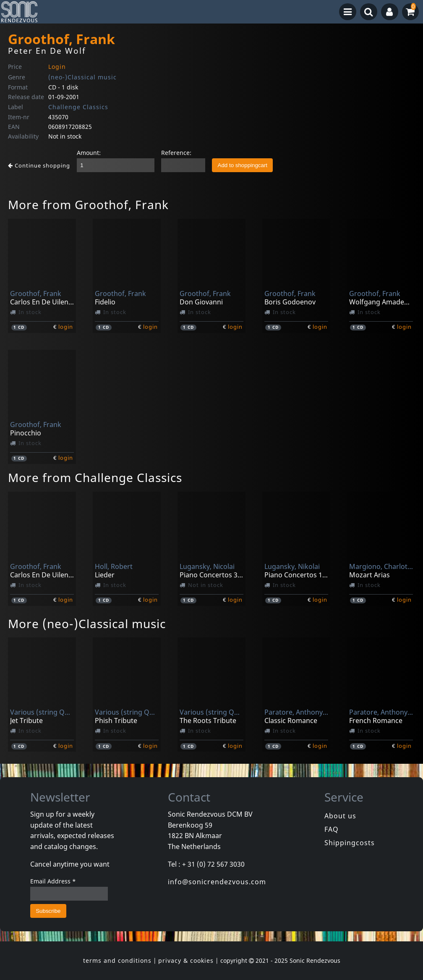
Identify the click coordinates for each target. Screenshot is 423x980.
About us (340, 816)
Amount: (89, 153)
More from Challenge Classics (95, 477)
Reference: (176, 153)
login (66, 327)
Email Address (53, 881)
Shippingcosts (350, 843)
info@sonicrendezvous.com (217, 882)
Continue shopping (39, 165)
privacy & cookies (186, 960)
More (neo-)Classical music (87, 624)
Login (57, 67)
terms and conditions (117, 960)
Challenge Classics (78, 107)
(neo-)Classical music (82, 77)
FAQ (332, 829)
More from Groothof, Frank (88, 204)
